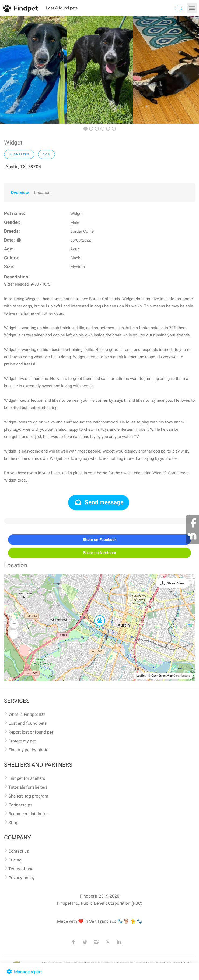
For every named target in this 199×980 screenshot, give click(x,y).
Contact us (19, 851)
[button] (96, 616)
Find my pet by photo (28, 750)
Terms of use (21, 869)
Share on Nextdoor (99, 553)
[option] (33, 70)
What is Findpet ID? (27, 714)
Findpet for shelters (27, 778)
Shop (13, 823)
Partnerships (20, 805)
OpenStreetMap (162, 676)
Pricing (15, 860)
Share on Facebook (100, 540)
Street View (176, 583)
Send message (99, 502)
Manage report (24, 972)
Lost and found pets (27, 723)
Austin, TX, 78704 (23, 167)
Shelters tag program (28, 796)
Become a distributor (28, 814)
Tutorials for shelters (28, 787)
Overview (20, 193)
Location (42, 193)
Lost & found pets (62, 8)
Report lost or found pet (31, 732)
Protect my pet (22, 741)
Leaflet (141, 676)
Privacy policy (22, 878)
